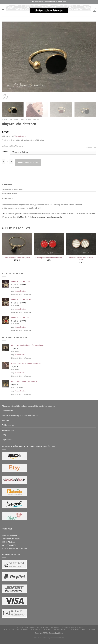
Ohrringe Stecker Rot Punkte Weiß (49, 259)
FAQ (4, 436)
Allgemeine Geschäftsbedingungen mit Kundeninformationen (28, 407)
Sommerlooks (33, 120)
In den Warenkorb (28, 162)
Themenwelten (16, 120)
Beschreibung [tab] (8, 184)
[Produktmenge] (7, 161)
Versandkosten (20, 136)
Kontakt (5, 422)
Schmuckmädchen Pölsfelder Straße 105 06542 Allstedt (11, 540)
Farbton (5, 152)
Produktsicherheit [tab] (11, 195)
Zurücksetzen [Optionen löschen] (91, 148)
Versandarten (8, 431)
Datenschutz (7, 412)
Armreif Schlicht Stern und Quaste (17, 259)
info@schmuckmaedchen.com (15, 550)
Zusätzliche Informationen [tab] (15, 190)
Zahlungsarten (8, 426)
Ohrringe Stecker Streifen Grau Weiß (81, 260)
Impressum (7, 441)
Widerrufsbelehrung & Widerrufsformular (20, 417)
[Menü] (3, 10)
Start (4, 120)
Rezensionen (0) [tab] (9, 200)
